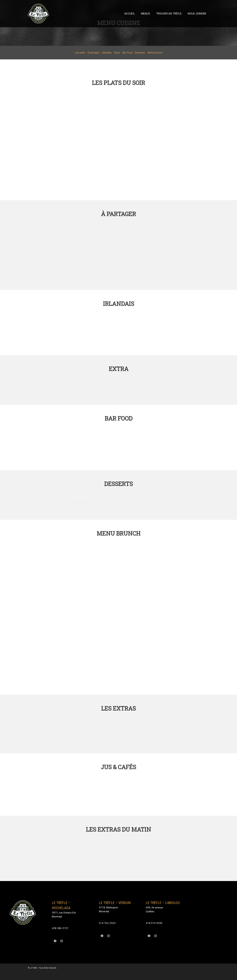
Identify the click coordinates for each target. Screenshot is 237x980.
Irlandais (107, 53)
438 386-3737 (60, 928)
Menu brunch (155, 53)
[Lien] (38, 14)
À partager (93, 53)
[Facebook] (55, 941)
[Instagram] (61, 941)
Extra (117, 53)
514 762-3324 (107, 923)
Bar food (127, 53)
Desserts (140, 53)
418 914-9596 (154, 923)
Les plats (80, 53)
